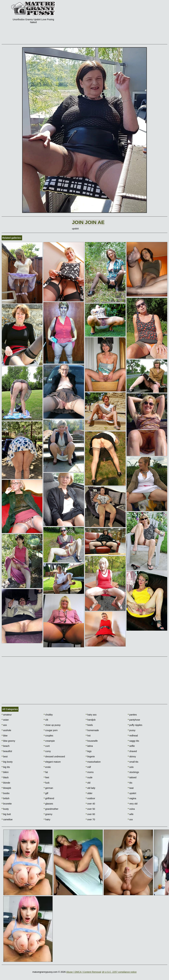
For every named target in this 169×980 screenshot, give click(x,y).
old (88, 783)
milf (88, 767)
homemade (92, 730)
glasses (48, 804)
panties (132, 715)
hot (88, 736)
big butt (6, 814)
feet (46, 777)
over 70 (90, 819)
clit (46, 720)
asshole (6, 730)
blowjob (6, 788)
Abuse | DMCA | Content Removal (84, 972)
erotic (47, 767)
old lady (91, 788)
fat (46, 772)
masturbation (93, 762)
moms (90, 772)
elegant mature (52, 762)
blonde (6, 783)
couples (49, 736)
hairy (47, 819)
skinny (132, 757)
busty (5, 809)
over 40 (90, 804)
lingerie (90, 757)
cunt (47, 746)
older (89, 793)
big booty (7, 762)
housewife (92, 741)
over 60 (90, 814)
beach (6, 746)
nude (89, 777)
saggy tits (133, 741)
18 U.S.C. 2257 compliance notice (119, 972)
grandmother (51, 809)
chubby (48, 715)
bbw (5, 736)
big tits (6, 767)
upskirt (132, 793)
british (6, 798)
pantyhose (134, 720)
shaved (132, 751)
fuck (47, 783)
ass (4, 725)
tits (130, 783)
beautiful (7, 751)
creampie (49, 741)
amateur (7, 715)
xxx (130, 819)
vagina (132, 798)
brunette (7, 804)
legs (89, 751)
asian (5, 720)
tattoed (132, 777)
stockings (133, 772)
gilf (46, 793)
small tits (133, 762)
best (5, 757)
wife (131, 814)
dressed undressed (54, 757)
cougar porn (51, 730)
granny (48, 814)
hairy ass (91, 715)
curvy (47, 751)
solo (131, 767)
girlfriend (49, 798)
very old (133, 804)
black (5, 777)
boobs (6, 793)
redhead (133, 736)
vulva (131, 809)
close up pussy (52, 725)
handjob (91, 720)
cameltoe (7, 819)
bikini (5, 772)
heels (89, 725)
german (48, 788)
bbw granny (8, 741)
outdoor (91, 798)
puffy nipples (135, 725)
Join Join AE (88, 222)
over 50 (90, 809)
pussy (132, 730)
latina (89, 746)
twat (131, 788)
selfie (131, 746)
